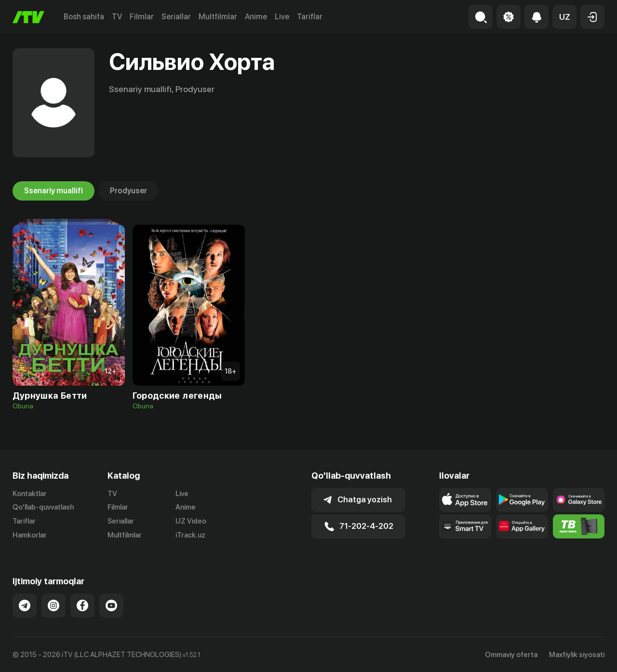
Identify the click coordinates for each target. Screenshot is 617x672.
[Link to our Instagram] (54, 605)
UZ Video (191, 521)
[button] (564, 17)
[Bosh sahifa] (28, 17)
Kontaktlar (30, 494)
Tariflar (310, 17)
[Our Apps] (465, 526)
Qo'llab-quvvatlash (43, 507)
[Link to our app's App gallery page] (522, 526)
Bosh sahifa (84, 17)
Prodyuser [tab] (128, 191)
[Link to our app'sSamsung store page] (579, 500)
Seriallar (176, 17)
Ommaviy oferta (511, 655)
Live (282, 17)
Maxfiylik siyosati (577, 655)
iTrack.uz (190, 535)
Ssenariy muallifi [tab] (54, 191)
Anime (256, 17)
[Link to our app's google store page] (522, 500)
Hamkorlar (30, 535)
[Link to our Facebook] (82, 605)
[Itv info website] (579, 526)
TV (117, 17)
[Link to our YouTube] (111, 605)
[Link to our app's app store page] (465, 500)
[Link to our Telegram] (25, 605)
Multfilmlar (218, 17)
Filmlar (142, 17)
